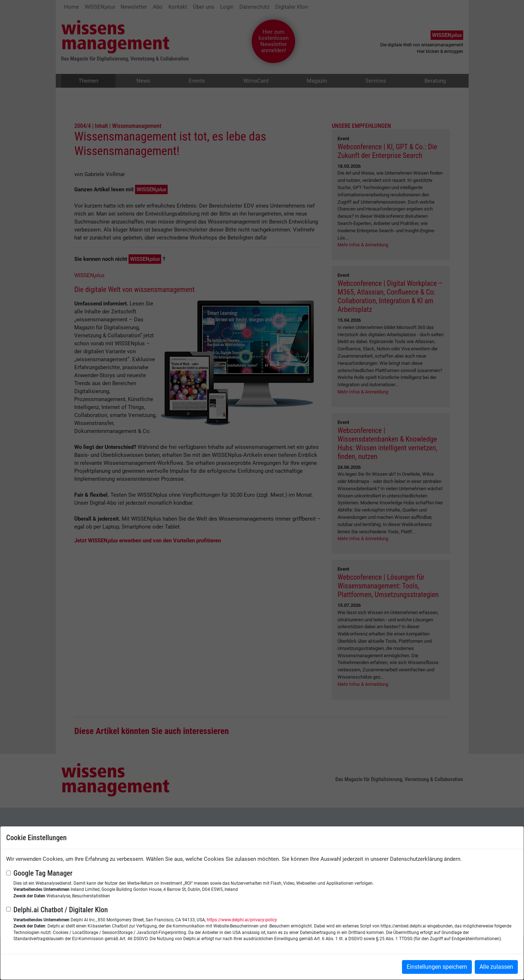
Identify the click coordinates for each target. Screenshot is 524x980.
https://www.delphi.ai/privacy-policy (242, 920)
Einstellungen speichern (437, 967)
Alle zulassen (496, 967)
